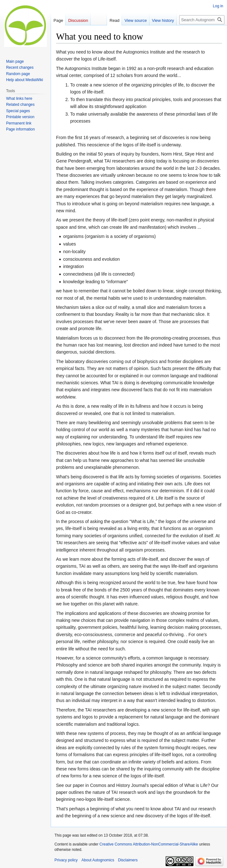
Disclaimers (128, 860)
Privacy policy (66, 860)
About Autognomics (98, 860)
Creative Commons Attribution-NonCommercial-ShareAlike (149, 844)
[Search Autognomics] (202, 20)
